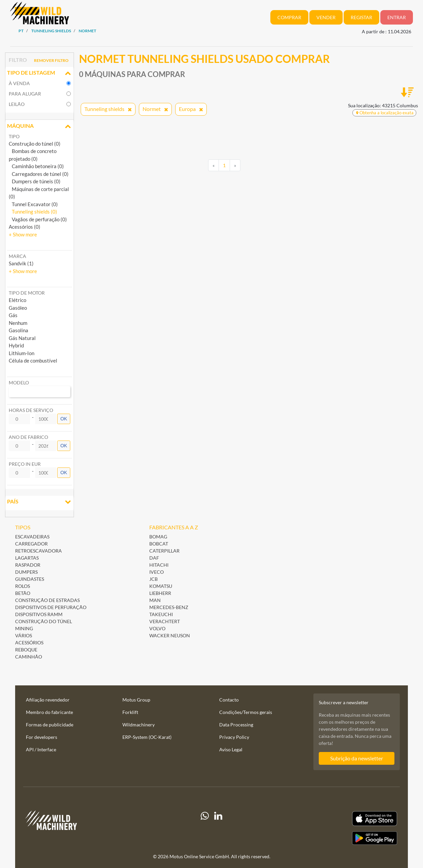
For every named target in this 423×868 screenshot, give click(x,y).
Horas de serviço (31, 410)
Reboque (26, 650)
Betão (23, 593)
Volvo (157, 628)
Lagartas (27, 558)
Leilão (17, 104)
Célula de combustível (33, 361)
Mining (24, 628)
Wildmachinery (139, 725)
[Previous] (214, 165)
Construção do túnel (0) (35, 144)
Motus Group (136, 700)
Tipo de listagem (40, 73)
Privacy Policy (234, 737)
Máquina (40, 126)
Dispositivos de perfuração (51, 607)
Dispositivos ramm (39, 614)
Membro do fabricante (49, 712)
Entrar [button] (397, 17)
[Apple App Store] (340, 819)
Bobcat (159, 544)
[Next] (235, 165)
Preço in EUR (25, 464)
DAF (154, 558)
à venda (19, 83)
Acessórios (29, 643)
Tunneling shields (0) (33, 212)
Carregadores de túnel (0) (39, 174)
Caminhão (29, 657)
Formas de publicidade (50, 725)
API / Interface (41, 749)
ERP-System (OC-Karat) (147, 737)
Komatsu (161, 586)
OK (64, 419)
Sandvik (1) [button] (21, 263)
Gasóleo (18, 308)
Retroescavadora (39, 551)
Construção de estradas (47, 600)
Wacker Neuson (170, 635)
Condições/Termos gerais (246, 712)
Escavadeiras (32, 537)
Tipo (14, 136)
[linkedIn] (218, 828)
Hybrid (16, 345)
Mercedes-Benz (169, 607)
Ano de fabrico (28, 437)
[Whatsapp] (205, 828)
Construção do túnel (44, 621)
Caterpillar (164, 551)
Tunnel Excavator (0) (33, 204)
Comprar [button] (289, 17)
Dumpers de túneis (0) (35, 181)
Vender (326, 17)
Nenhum (18, 323)
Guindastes (30, 579)
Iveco (157, 572)
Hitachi (159, 565)
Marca (17, 256)
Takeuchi (161, 614)
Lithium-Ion (22, 353)
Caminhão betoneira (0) (36, 166)
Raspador (28, 565)
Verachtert (165, 621)
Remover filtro (51, 60)
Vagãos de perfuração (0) (38, 219)
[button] (23, 234)
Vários (24, 635)
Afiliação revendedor (48, 700)
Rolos (23, 586)
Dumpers (26, 572)
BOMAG (158, 537)
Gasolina (18, 330)
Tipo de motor (27, 293)
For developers (42, 737)
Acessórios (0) (25, 227)
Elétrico (17, 300)
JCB (153, 579)
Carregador (31, 544)
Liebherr (160, 593)
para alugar (25, 94)
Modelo (19, 383)
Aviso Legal (231, 749)
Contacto (229, 700)
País (40, 502)
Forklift (130, 712)
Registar (361, 17)
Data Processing (236, 725)
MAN (155, 600)
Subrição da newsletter (357, 758)
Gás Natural (22, 338)
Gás (13, 315)
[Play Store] (340, 838)
